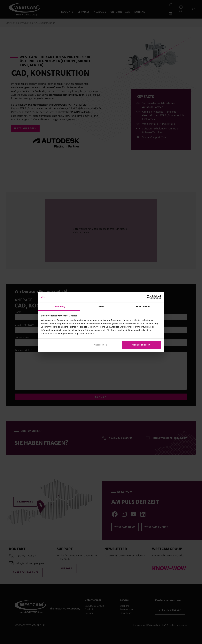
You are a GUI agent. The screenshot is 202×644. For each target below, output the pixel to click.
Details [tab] (101, 306)
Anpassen (101, 345)
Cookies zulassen (141, 345)
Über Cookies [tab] (143, 306)
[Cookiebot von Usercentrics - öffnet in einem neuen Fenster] (149, 297)
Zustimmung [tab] (59, 306)
